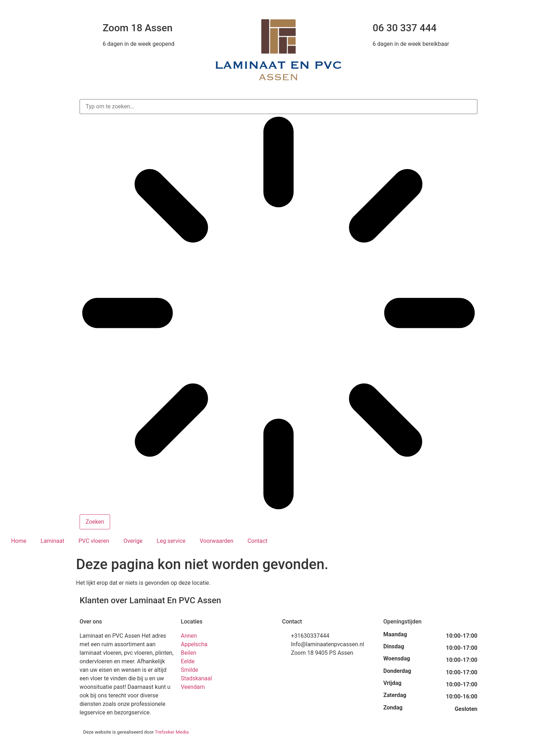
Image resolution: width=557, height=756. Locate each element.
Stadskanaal (196, 678)
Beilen (189, 653)
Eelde (188, 661)
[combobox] (278, 107)
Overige (133, 541)
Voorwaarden (217, 541)
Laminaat (52, 541)
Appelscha (194, 644)
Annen (189, 636)
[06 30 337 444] (358, 28)
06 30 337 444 (405, 28)
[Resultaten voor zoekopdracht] (278, 314)
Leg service (171, 541)
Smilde (190, 670)
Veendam (193, 687)
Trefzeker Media (172, 732)
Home (19, 541)
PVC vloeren (94, 541)
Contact (258, 541)
